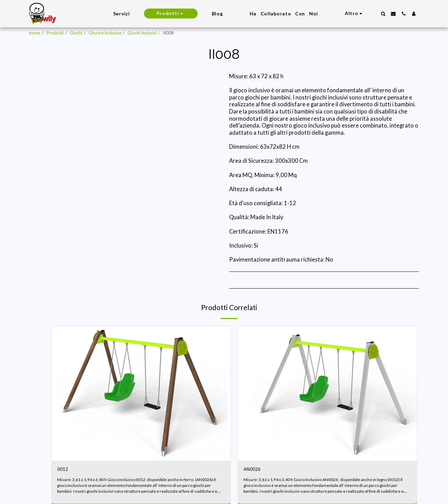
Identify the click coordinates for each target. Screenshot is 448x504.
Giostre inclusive (105, 33)
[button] (383, 14)
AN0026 (254, 470)
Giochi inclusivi (142, 33)
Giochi (76, 33)
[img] (141, 393)
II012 (64, 470)
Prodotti (55, 33)
